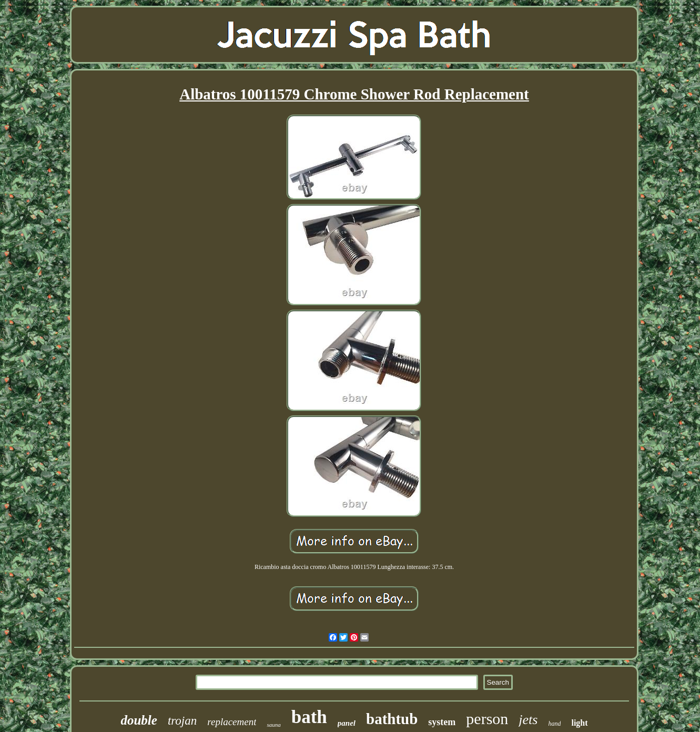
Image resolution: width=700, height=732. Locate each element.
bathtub (392, 719)
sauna (273, 725)
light (579, 723)
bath (309, 717)
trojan (182, 721)
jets (528, 720)
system (442, 722)
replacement (232, 722)
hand (554, 724)
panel (347, 723)
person (487, 719)
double (139, 720)
